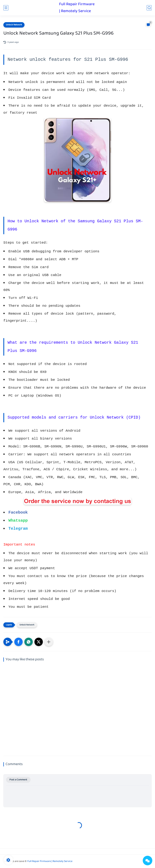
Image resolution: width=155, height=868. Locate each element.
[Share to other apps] (49, 642)
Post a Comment (18, 780)
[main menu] (6, 8)
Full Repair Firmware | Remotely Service (77, 8)
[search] (149, 8)
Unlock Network (14, 25)
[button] (18, 642)
